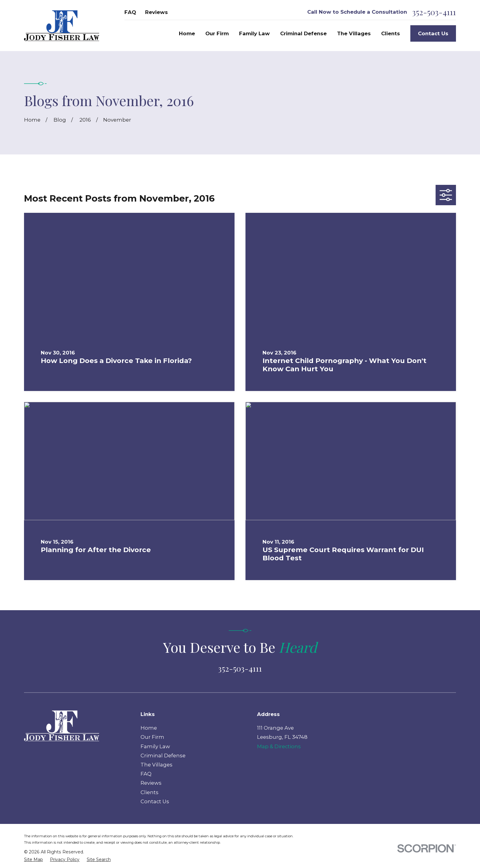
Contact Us (433, 33)
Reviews (157, 12)
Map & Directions (279, 746)
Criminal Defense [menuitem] (303, 33)
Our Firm (152, 737)
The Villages (157, 765)
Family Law (155, 746)
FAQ (130, 12)
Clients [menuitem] (391, 33)
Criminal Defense (163, 756)
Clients (150, 792)
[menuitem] (33, 860)
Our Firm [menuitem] (217, 33)
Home (149, 728)
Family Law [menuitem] (254, 33)
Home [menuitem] (187, 33)
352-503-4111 (434, 12)
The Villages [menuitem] (354, 33)
